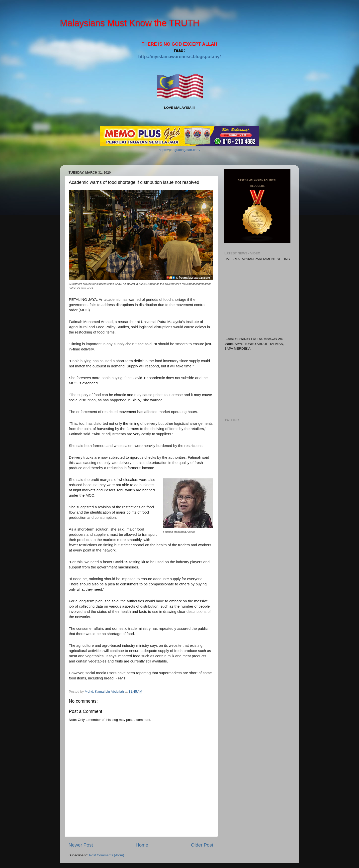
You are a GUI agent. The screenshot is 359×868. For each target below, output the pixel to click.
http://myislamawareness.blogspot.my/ (179, 57)
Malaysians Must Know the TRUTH (130, 23)
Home (142, 845)
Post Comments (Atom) (107, 855)
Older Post (202, 845)
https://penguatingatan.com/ (180, 150)
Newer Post (81, 845)
